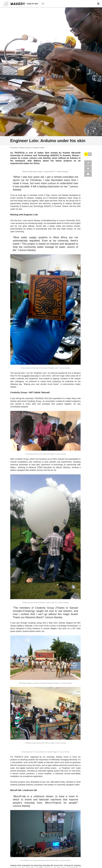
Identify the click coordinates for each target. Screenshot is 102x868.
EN (86, 676)
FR (90, 676)
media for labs (32, 4)
